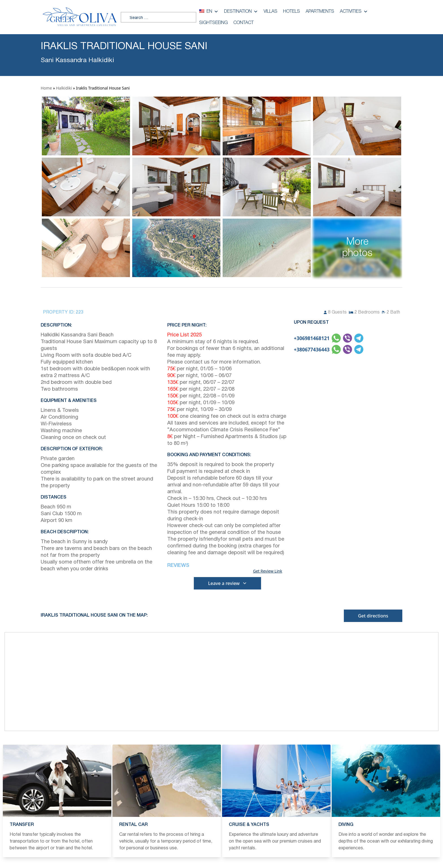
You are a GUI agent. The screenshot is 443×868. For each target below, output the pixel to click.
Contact (244, 23)
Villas (271, 12)
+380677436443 (312, 350)
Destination (241, 12)
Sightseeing (213, 23)
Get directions (373, 616)
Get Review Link (267, 571)
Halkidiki (64, 88)
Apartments (320, 12)
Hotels (292, 12)
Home (46, 88)
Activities (354, 12)
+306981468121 (312, 338)
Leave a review (227, 583)
